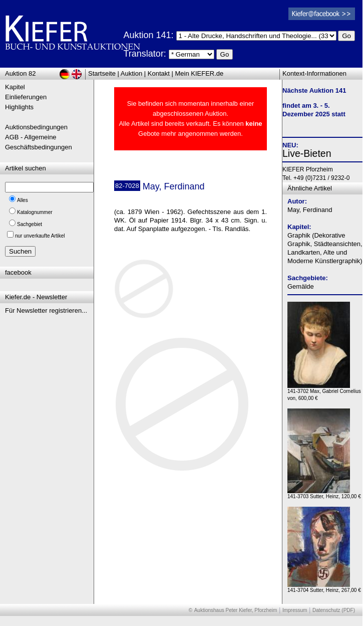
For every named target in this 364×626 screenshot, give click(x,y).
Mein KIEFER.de (200, 73)
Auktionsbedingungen (36, 127)
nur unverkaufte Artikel (40, 236)
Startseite (102, 73)
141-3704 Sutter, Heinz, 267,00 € (324, 588)
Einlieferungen (26, 97)
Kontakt (159, 73)
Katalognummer (35, 212)
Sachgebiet (30, 224)
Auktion (131, 73)
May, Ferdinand (310, 210)
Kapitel (15, 87)
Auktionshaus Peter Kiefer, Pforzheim (236, 610)
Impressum (295, 610)
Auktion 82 (20, 73)
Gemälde (301, 286)
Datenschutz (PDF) (334, 610)
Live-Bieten (307, 153)
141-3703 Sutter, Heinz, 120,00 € (324, 494)
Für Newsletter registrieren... (46, 310)
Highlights (19, 107)
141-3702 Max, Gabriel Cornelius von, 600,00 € (324, 392)
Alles (23, 200)
